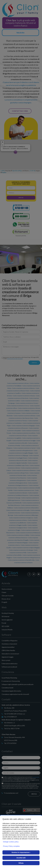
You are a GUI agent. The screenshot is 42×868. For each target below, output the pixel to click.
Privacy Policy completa (11, 846)
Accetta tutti (21, 858)
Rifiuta (21, 863)
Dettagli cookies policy (11, 842)
